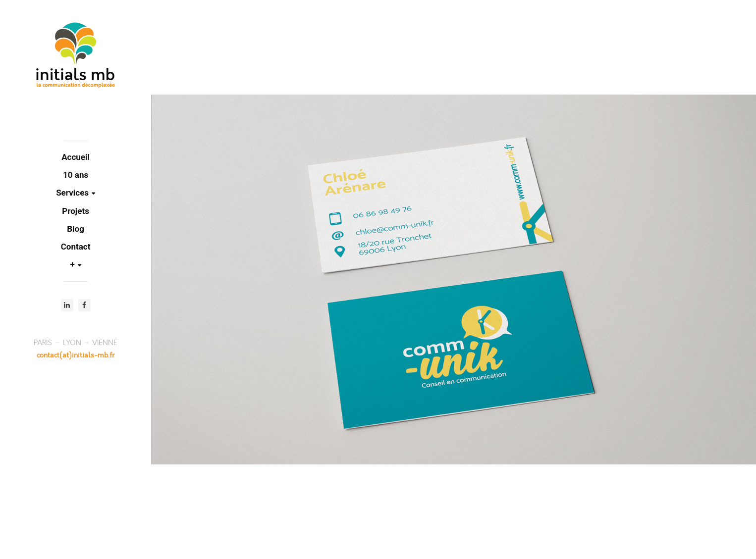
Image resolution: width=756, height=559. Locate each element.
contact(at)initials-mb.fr (76, 355)
